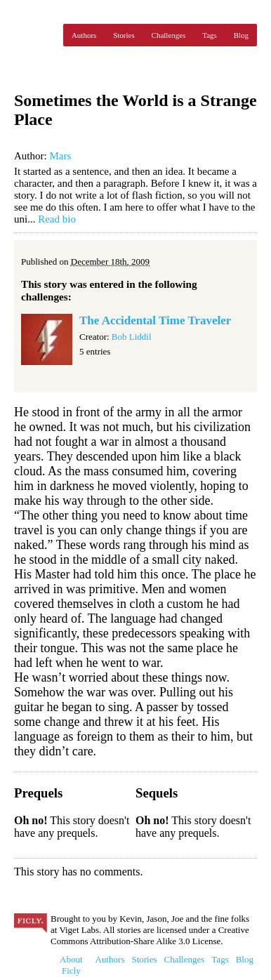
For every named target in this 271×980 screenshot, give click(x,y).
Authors (84, 35)
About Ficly (71, 965)
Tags (210, 35)
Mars (60, 156)
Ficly (35, 35)
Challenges (169, 35)
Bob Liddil (132, 337)
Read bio (57, 219)
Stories (124, 35)
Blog (241, 35)
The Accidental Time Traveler (155, 320)
